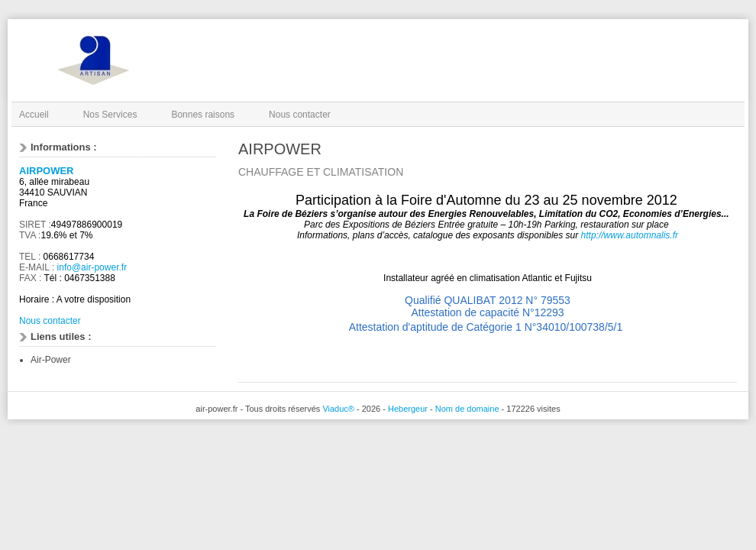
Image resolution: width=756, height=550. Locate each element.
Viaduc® (338, 409)
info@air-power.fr (92, 267)
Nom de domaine (467, 409)
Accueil (34, 115)
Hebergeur (408, 409)
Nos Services (110, 115)
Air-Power (51, 360)
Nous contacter (300, 115)
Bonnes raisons (203, 115)
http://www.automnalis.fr (630, 235)
